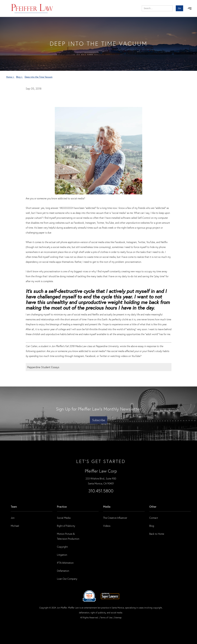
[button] (190, 8)
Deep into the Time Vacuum (39, 77)
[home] (32, 8)
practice (62, 507)
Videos (107, 526)
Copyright (62, 547)
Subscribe (99, 420)
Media (107, 507)
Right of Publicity (66, 526)
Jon (13, 518)
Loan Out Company (67, 579)
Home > (10, 77)
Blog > (20, 77)
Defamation (63, 571)
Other (153, 507)
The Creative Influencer (115, 518)
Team (14, 507)
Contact (154, 518)
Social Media (64, 518)
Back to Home (157, 534)
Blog (152, 526)
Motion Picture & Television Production (68, 536)
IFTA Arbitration (65, 563)
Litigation (62, 555)
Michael (15, 526)
